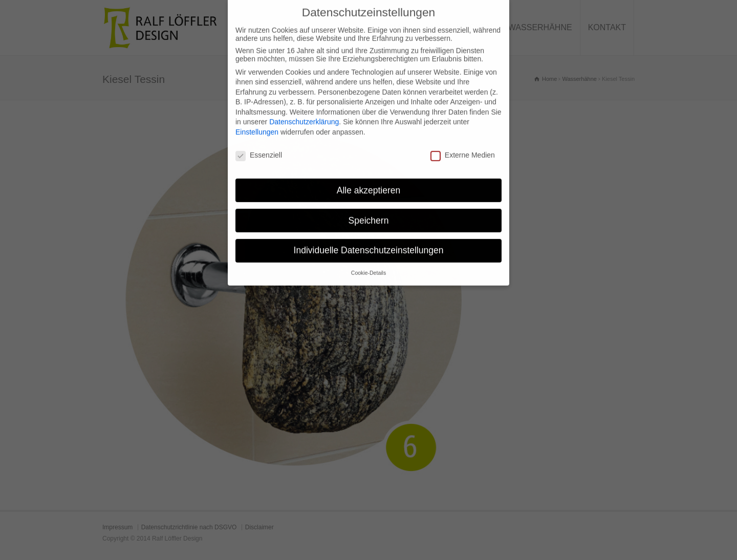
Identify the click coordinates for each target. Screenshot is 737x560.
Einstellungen (257, 124)
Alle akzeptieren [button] (369, 182)
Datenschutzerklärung (304, 114)
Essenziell (259, 147)
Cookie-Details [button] (368, 265)
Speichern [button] (369, 212)
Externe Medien (463, 147)
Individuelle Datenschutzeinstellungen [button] (369, 242)
